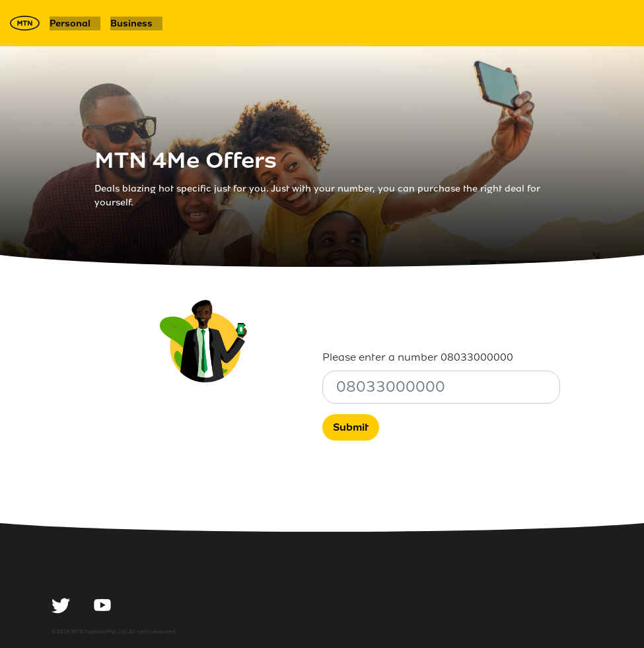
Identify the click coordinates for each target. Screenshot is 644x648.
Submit (351, 427)
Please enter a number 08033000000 (418, 357)
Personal (70, 23)
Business (131, 23)
